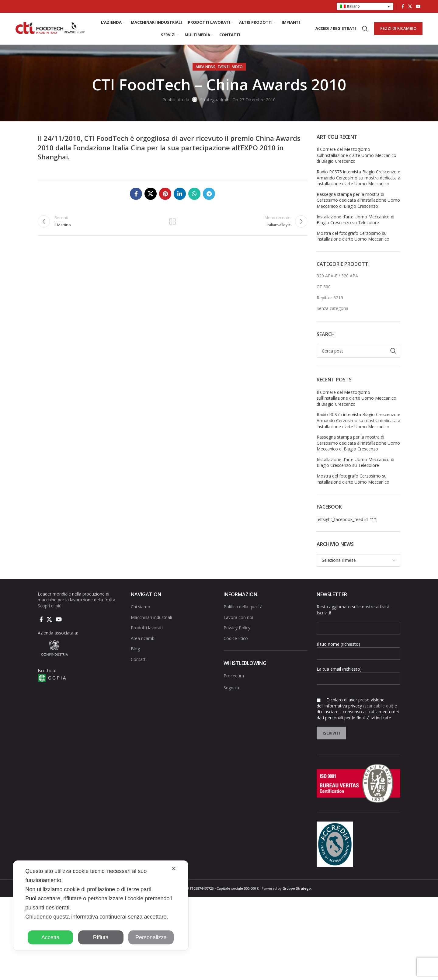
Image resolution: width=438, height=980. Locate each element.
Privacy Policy (237, 628)
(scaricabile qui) (378, 706)
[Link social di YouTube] (418, 6)
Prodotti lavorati (147, 628)
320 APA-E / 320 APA (337, 276)
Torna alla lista (172, 221)
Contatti (139, 659)
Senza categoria (332, 308)
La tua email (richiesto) (359, 673)
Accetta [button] (50, 937)
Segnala (231, 688)
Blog (135, 649)
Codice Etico (236, 638)
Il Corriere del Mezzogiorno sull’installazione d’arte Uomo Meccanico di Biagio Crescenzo (356, 155)
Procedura (234, 676)
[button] (365, 7)
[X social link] (410, 6)
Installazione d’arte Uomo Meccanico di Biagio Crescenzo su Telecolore (355, 220)
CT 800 (324, 287)
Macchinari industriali (151, 617)
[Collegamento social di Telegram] (209, 194)
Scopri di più (50, 606)
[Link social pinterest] (165, 194)
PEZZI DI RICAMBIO (398, 28)
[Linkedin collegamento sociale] (180, 194)
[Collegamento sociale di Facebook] (403, 6)
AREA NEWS (205, 67)
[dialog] (101, 905)
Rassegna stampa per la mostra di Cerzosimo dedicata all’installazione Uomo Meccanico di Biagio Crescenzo (358, 200)
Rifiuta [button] (101, 937)
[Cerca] (365, 29)
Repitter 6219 (330, 298)
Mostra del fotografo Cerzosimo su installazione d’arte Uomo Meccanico (353, 236)
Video (237, 67)
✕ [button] (174, 869)
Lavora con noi (238, 617)
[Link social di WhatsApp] (194, 194)
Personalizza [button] (151, 937)
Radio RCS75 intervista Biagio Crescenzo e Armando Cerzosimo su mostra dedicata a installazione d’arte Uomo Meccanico (358, 178)
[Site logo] (50, 28)
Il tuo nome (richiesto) (359, 648)
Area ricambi (143, 638)
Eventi (224, 67)
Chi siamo (141, 607)
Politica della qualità (243, 607)
